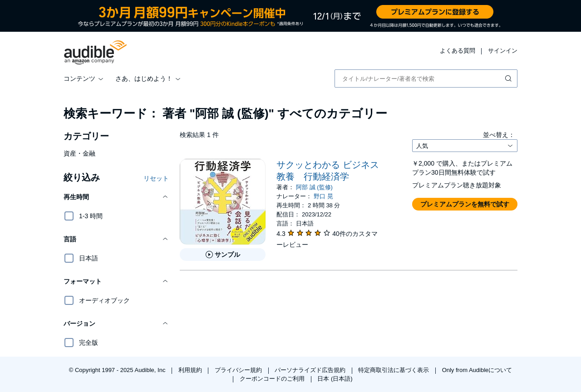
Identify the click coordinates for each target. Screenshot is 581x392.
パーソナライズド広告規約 (311, 370)
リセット (156, 178)
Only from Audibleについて (477, 370)
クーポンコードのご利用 (273, 379)
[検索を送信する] (509, 78)
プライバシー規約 (239, 370)
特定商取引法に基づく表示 (394, 370)
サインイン (503, 51)
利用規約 (191, 370)
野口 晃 (323, 196)
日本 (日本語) (335, 379)
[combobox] (426, 78)
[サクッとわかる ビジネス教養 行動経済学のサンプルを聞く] (223, 255)
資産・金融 (79, 153)
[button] (116, 197)
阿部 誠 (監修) (314, 187)
